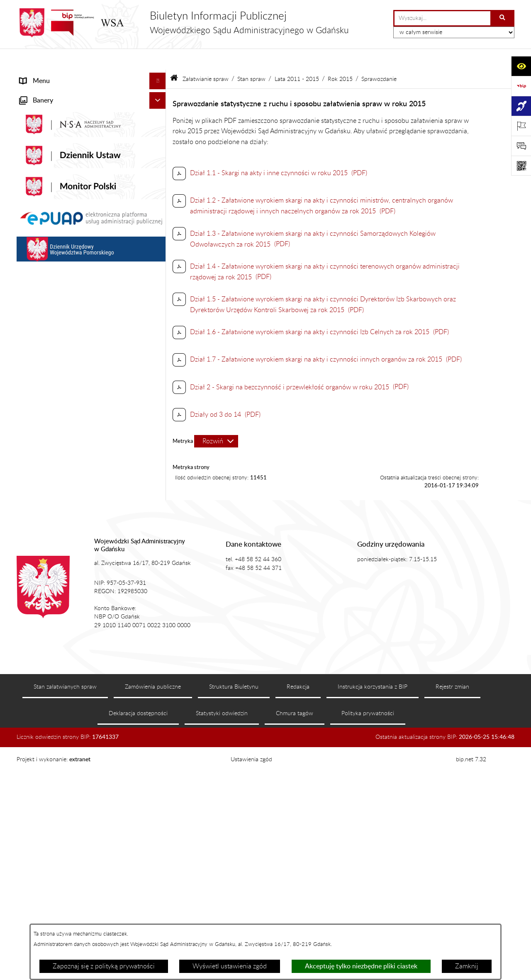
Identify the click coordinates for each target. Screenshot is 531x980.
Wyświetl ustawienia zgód (230, 966)
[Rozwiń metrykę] (216, 420)
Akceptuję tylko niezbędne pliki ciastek (361, 966)
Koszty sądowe (41, 143)
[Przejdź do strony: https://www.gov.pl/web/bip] (521, 86)
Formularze (36, 662)
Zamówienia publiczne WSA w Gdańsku (77, 586)
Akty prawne (38, 126)
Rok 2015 (340, 57)
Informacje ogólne (46, 93)
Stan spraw (251, 57)
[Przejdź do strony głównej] (183, 23)
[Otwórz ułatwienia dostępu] (521, 66)
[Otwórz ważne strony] (521, 126)
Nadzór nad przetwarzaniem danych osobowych (72, 547)
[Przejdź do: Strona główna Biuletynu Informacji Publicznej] (174, 58)
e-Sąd (28, 440)
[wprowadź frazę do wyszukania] (442, 18)
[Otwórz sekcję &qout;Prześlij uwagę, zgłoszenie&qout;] (521, 146)
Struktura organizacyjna (54, 159)
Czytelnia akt (38, 456)
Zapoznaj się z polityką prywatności (104, 966)
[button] (160, 93)
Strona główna (41, 76)
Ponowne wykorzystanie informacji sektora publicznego (81, 640)
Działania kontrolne (48, 602)
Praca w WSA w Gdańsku (56, 619)
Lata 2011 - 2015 (297, 57)
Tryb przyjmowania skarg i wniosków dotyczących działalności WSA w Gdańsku (81, 521)
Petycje (30, 473)
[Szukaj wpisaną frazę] (503, 18)
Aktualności (37, 110)
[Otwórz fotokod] (521, 166)
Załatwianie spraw (46, 176)
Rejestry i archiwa (45, 569)
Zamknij (467, 966)
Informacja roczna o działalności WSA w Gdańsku (78, 494)
